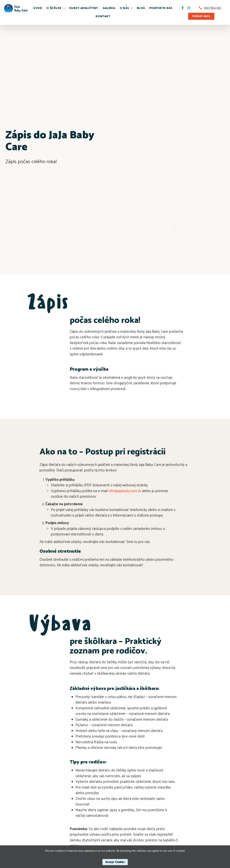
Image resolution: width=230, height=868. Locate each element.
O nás (126, 8)
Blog (141, 8)
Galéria (109, 8)
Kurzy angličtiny (84, 8)
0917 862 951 (212, 8)
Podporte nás (161, 8)
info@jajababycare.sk (125, 491)
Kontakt (103, 16)
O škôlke (56, 8)
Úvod (38, 8)
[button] (201, 16)
